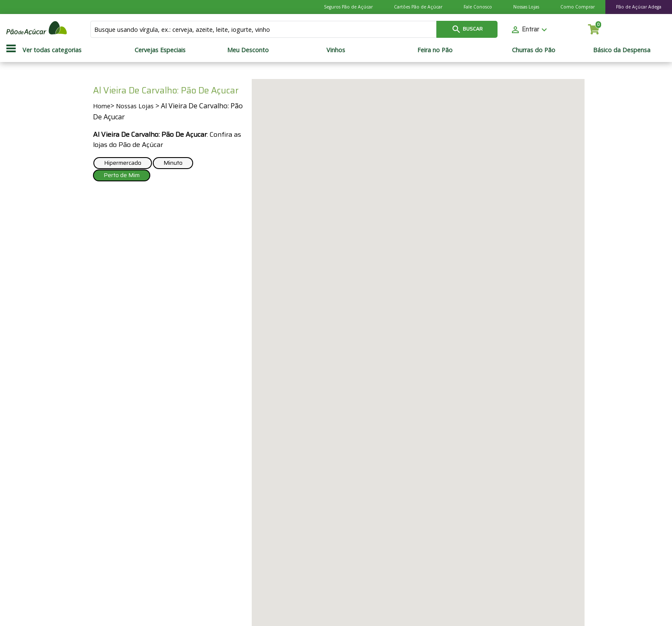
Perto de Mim (122, 175)
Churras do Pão (534, 50)
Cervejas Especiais (160, 50)
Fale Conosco (478, 7)
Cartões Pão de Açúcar (418, 7)
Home (102, 106)
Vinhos (336, 50)
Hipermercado (123, 163)
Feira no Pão (435, 50)
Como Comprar (578, 7)
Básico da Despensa (622, 50)
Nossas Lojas (526, 7)
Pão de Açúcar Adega (639, 7)
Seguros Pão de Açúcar (348, 7)
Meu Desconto (248, 50)
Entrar (530, 29)
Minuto (173, 163)
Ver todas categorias (52, 50)
